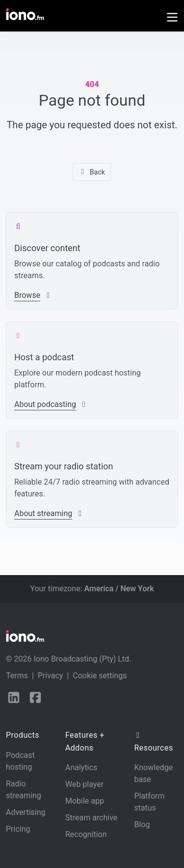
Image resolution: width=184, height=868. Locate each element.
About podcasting (51, 404)
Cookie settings (100, 676)
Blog (142, 825)
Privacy (51, 676)
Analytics (81, 767)
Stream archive (91, 818)
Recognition (86, 834)
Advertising (26, 812)
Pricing (18, 829)
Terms (17, 676)
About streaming (49, 513)
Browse (33, 295)
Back (92, 172)
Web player (84, 784)
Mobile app (85, 801)
